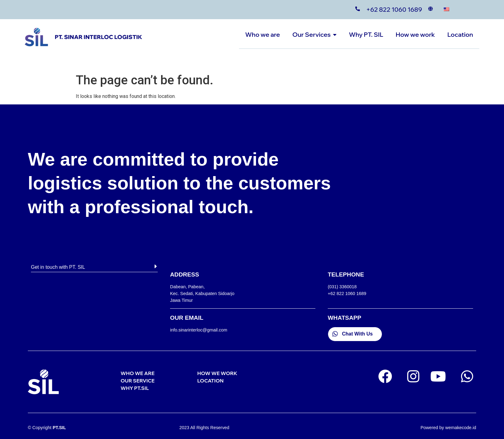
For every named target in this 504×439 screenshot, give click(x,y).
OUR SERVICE (138, 381)
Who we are (263, 34)
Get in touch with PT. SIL (58, 267)
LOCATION (210, 381)
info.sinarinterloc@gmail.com (199, 330)
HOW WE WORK (217, 373)
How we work (415, 34)
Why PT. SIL (366, 34)
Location (460, 34)
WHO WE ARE (138, 373)
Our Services (315, 34)
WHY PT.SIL (135, 388)
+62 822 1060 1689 (394, 9)
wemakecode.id (461, 428)
